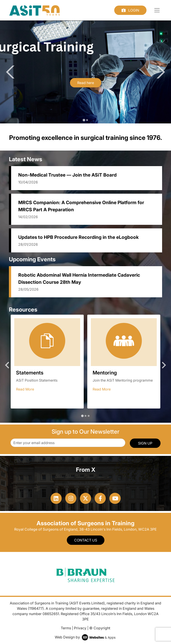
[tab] (84, 120)
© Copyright (100, 628)
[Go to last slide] (12, 72)
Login (130, 10)
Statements (30, 373)
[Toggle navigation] (157, 10)
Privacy (80, 628)
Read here (86, 83)
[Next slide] (159, 72)
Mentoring (105, 373)
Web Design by (86, 637)
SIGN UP (145, 443)
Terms (66, 628)
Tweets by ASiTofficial (86, 483)
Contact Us (86, 540)
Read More (25, 389)
